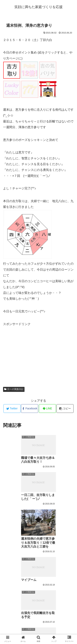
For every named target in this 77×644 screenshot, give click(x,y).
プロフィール (38, 632)
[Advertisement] (32, 351)
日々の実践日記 (14, 389)
